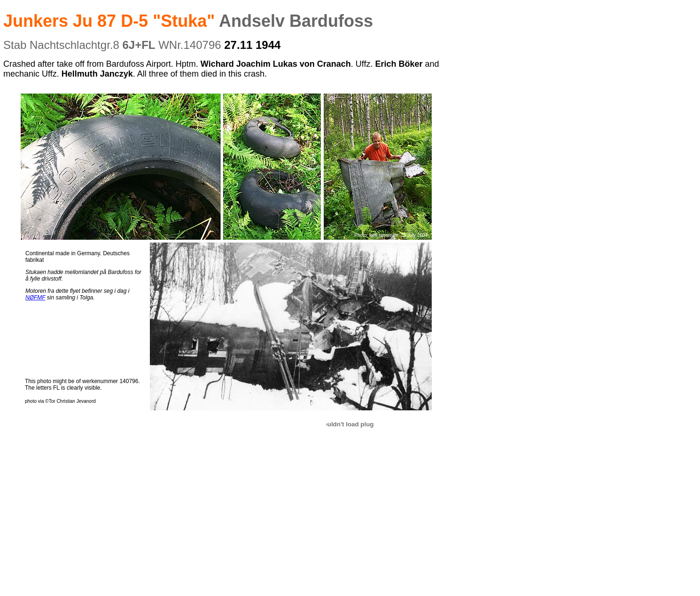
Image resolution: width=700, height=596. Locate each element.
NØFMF (35, 298)
